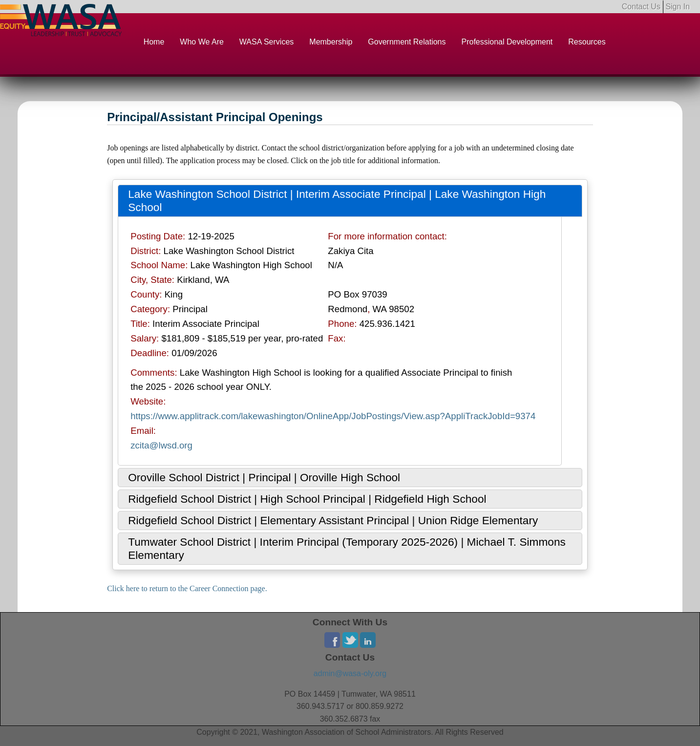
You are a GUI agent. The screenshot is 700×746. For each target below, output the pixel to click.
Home (154, 42)
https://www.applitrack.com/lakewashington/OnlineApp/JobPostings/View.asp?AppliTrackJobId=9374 (333, 416)
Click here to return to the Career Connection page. (187, 588)
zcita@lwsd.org (161, 445)
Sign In (678, 7)
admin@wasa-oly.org (350, 673)
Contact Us (641, 7)
